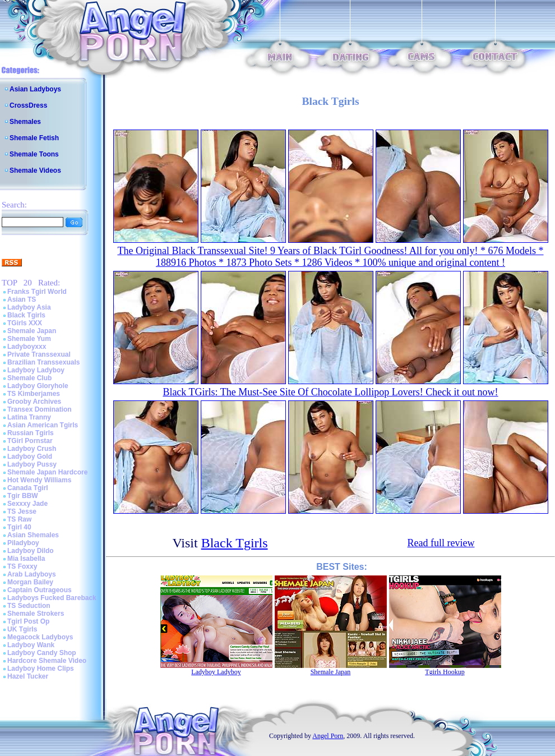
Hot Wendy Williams (39, 480)
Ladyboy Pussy (32, 464)
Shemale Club (29, 378)
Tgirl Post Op (28, 621)
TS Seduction (29, 606)
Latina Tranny (29, 417)
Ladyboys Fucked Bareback (52, 598)
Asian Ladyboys (35, 89)
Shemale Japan (32, 331)
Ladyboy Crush (32, 449)
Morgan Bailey (30, 582)
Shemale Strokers (36, 614)
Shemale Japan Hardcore (47, 472)
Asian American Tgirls (43, 425)
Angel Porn (328, 736)
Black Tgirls (26, 315)
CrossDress (28, 105)
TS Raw (19, 519)
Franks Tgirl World (37, 292)
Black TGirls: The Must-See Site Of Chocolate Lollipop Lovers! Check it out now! (330, 392)
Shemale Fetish (34, 138)
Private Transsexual (39, 354)
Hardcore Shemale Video (47, 661)
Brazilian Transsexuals (43, 362)
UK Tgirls (22, 629)
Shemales (25, 122)
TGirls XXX (25, 323)
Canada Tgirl (28, 488)
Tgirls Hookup (445, 672)
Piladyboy (23, 543)
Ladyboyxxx (27, 347)
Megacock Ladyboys (40, 637)
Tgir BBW (23, 496)
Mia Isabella (26, 559)
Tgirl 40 (19, 527)
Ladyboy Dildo (31, 551)
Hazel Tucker (28, 676)
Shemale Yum (29, 339)
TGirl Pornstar (30, 441)
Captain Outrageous (40, 590)
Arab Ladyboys (32, 574)
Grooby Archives (34, 402)
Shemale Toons (34, 154)
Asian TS (22, 299)
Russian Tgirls (31, 433)
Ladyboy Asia (29, 307)
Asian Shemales (33, 535)
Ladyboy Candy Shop (42, 653)
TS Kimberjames (34, 394)
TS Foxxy (22, 566)
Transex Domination (40, 409)
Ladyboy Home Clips (41, 669)
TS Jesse (22, 511)
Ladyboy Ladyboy (36, 370)
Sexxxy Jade (27, 504)
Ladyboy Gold (30, 457)
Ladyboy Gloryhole (38, 386)
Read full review (441, 543)
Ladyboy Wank (31, 645)
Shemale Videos (35, 170)
